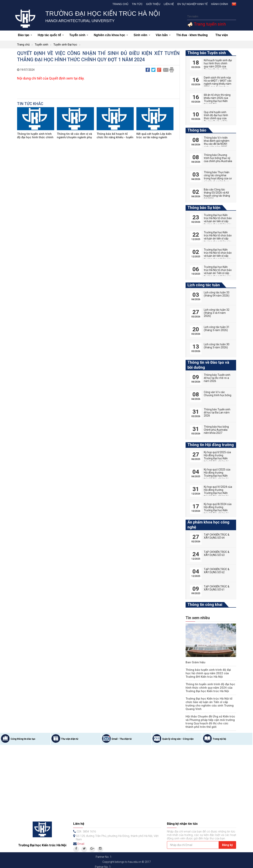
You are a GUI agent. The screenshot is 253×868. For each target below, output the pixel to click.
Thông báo (197, 130)
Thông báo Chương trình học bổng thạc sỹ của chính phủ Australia (218, 158)
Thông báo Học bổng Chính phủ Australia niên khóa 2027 (216, 430)
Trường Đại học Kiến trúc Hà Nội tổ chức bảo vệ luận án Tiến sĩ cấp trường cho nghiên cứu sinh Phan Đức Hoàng (218, 273)
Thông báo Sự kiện (204, 208)
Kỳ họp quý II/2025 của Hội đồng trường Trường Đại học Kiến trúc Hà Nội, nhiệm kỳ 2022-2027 (217, 458)
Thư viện (222, 35)
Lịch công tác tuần (204, 285)
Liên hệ (169, 4)
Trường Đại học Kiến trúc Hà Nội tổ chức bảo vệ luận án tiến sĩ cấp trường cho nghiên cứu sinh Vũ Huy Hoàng (218, 239)
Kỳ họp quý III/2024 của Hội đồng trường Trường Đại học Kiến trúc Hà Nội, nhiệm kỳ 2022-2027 (218, 510)
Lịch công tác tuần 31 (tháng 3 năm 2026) (217, 329)
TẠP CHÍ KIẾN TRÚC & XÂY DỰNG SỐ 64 (217, 536)
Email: (81, 840)
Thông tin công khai (205, 605)
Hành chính (220, 4)
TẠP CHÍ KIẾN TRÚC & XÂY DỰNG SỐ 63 (217, 553)
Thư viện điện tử (70, 735)
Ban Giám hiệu (195, 662)
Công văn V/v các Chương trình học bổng (218, 394)
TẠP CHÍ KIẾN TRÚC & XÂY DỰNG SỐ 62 (217, 571)
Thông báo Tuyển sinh (207, 53)
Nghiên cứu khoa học (111, 35)
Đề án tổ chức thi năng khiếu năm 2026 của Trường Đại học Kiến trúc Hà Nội (217, 99)
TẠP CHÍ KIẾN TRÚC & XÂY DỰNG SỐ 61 (217, 588)
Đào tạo (25, 35)
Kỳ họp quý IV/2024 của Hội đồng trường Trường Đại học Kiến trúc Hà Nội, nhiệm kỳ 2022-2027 (218, 493)
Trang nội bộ (219, 735)
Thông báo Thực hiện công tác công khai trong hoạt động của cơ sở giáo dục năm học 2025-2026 (218, 178)
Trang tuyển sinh (209, 24)
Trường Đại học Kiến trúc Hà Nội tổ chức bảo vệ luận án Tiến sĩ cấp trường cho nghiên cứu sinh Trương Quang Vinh (211, 702)
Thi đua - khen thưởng (192, 35)
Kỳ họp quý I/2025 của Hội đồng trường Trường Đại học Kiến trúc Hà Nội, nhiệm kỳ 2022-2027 (217, 476)
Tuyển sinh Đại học (65, 45)
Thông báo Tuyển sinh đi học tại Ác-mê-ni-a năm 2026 (217, 378)
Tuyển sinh (79, 35)
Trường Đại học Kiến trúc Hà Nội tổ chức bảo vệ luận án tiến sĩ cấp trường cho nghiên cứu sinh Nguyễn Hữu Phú (218, 221)
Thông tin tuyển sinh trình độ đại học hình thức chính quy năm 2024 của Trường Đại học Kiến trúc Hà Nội (209, 688)
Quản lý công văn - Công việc (178, 735)
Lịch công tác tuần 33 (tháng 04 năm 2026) (217, 294)
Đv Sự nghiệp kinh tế (192, 4)
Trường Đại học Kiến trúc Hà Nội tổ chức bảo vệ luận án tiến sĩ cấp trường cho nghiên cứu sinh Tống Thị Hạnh (218, 256)
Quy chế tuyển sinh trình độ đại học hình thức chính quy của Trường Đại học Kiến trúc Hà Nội (216, 118)
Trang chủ (120, 4)
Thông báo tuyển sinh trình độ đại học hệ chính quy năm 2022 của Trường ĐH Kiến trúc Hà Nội (210, 673)
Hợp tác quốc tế (51, 35)
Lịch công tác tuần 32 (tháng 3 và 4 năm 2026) (217, 313)
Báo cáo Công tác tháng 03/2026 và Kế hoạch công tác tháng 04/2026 (217, 194)
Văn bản (163, 35)
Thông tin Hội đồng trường (211, 445)
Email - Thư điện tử (122, 735)
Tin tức (137, 4)
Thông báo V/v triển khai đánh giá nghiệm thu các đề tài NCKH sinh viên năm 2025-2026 (217, 144)
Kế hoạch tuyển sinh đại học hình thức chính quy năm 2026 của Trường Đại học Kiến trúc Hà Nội (218, 66)
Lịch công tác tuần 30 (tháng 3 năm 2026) (217, 346)
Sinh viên (142, 35)
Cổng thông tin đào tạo (23, 735)
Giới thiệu (153, 4)
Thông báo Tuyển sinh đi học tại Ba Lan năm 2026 (217, 412)
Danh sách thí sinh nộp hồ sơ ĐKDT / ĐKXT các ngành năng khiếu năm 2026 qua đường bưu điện (218, 84)
